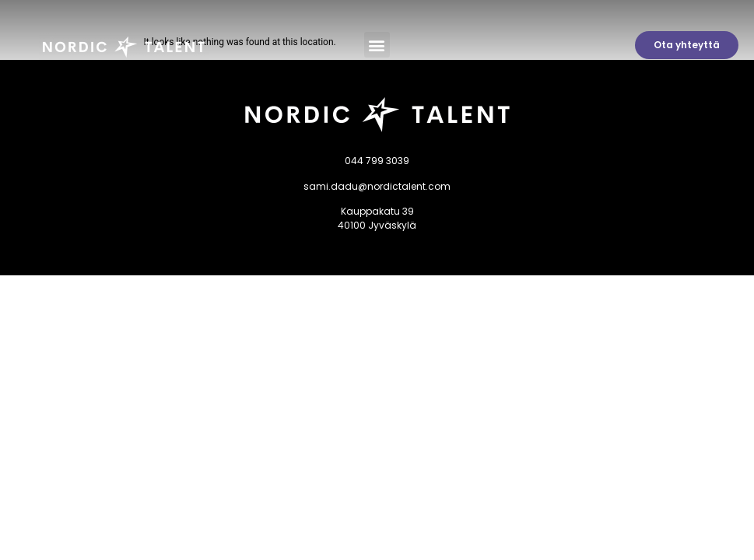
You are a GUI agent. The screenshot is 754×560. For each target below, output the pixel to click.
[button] (377, 45)
